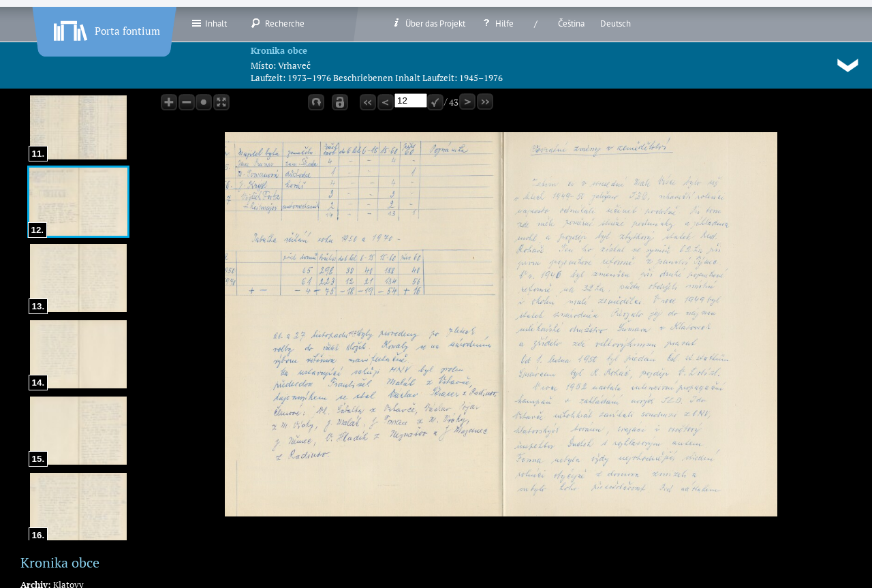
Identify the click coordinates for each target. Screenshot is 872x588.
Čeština (571, 24)
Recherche (278, 23)
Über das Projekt (428, 23)
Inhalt (209, 23)
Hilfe (497, 23)
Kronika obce (279, 50)
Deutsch (616, 24)
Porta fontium (106, 28)
